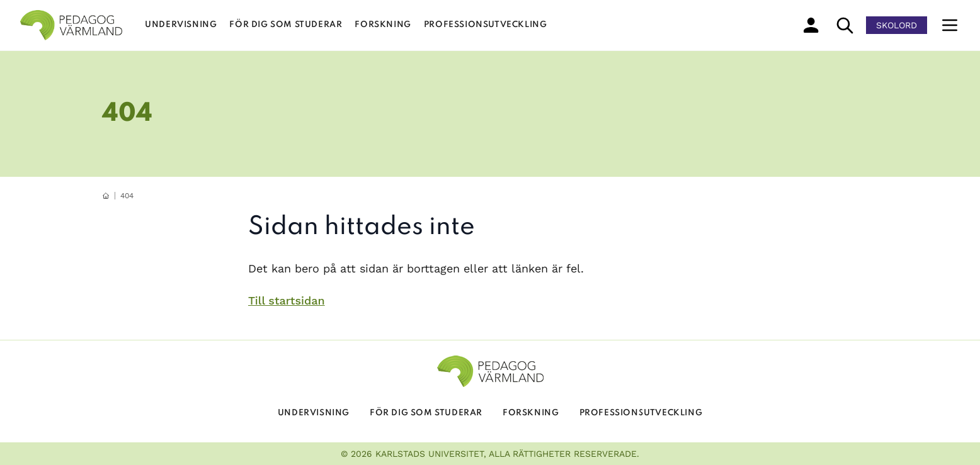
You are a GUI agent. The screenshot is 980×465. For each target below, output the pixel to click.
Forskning (383, 25)
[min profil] (811, 25)
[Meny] (950, 25)
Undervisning (181, 25)
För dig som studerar (286, 25)
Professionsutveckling (486, 25)
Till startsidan (287, 300)
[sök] (845, 25)
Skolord (897, 25)
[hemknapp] (106, 196)
